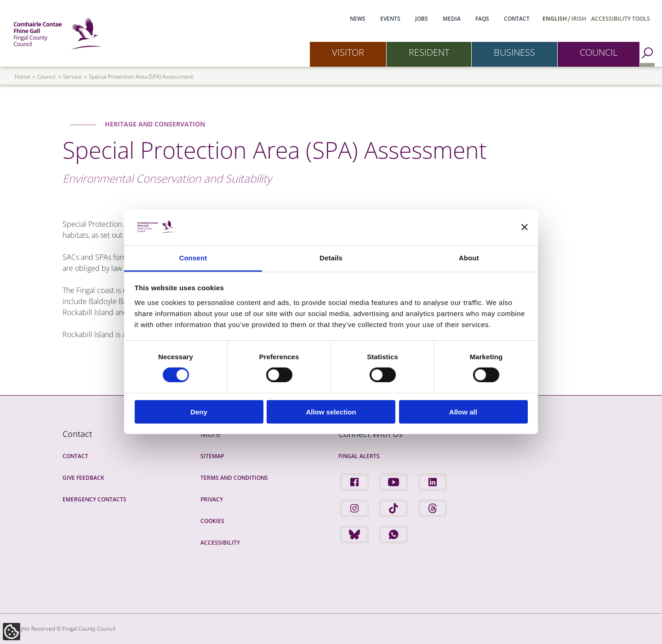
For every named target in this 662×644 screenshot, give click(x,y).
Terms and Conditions (234, 478)
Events (390, 19)
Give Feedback (83, 478)
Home (23, 77)
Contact (517, 19)
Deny (199, 411)
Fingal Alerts (359, 456)
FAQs (482, 19)
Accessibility (220, 543)
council (46, 77)
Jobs (422, 19)
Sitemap (212, 456)
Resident (429, 52)
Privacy (212, 499)
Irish (579, 19)
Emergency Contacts (94, 499)
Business (514, 52)
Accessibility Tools (621, 19)
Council (599, 52)
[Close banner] (525, 227)
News (358, 19)
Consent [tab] (193, 258)
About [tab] (469, 258)
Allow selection (331, 411)
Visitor (348, 52)
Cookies (212, 521)
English (555, 19)
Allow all (463, 411)
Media (452, 19)
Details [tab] (331, 258)
